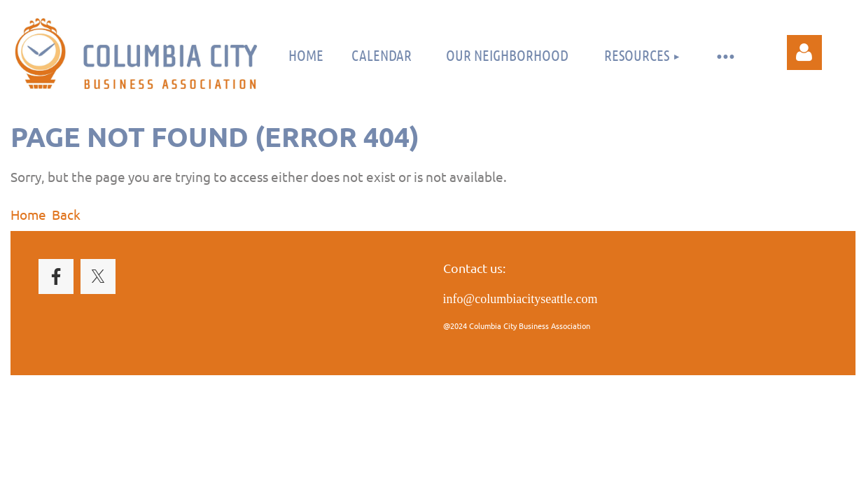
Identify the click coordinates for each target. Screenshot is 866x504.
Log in (804, 52)
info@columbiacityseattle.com (521, 299)
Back (66, 214)
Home (28, 214)
